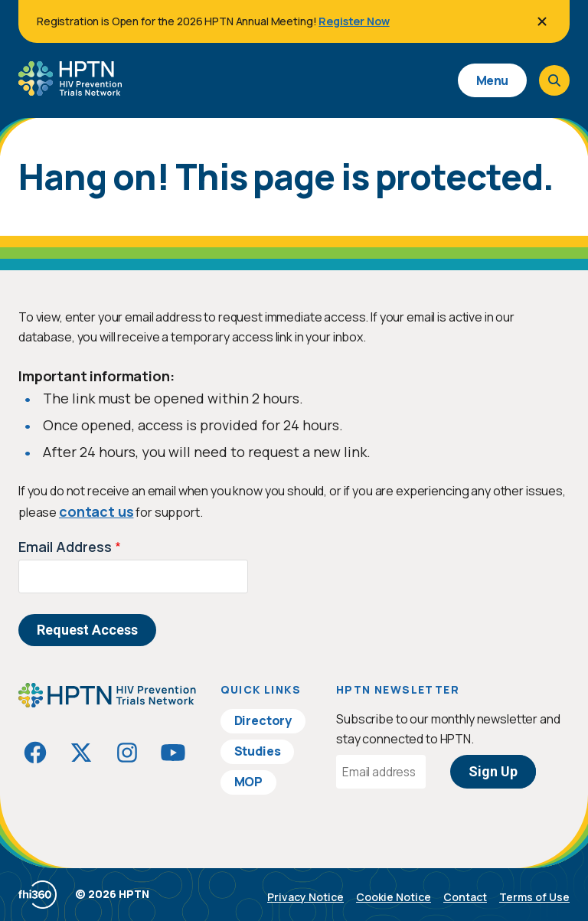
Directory (263, 720)
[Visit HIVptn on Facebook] (35, 753)
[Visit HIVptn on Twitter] (81, 753)
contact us (96, 511)
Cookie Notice (394, 897)
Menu (492, 80)
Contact (465, 897)
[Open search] (554, 80)
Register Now (354, 21)
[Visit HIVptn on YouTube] (173, 753)
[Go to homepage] (70, 90)
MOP (249, 782)
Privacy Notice (305, 897)
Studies (258, 751)
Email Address (65, 547)
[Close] (542, 21)
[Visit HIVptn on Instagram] (127, 753)
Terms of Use (534, 897)
